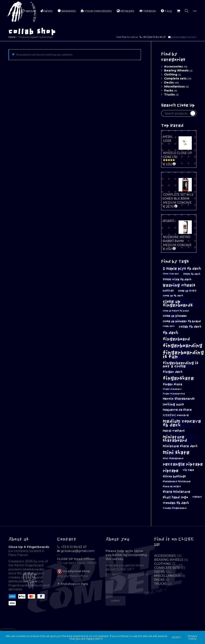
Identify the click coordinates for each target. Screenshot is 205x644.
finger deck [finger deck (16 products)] (173, 372)
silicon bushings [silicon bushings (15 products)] (174, 476)
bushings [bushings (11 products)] (168, 291)
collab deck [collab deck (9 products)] (169, 326)
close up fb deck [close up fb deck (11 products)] (173, 296)
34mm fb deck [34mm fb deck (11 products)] (192, 274)
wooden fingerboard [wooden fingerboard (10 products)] (175, 508)
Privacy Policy (192, 637)
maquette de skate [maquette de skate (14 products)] (177, 410)
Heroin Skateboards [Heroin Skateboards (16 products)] (179, 399)
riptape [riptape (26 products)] (171, 471)
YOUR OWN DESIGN (96, 11)
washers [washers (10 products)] (197, 497)
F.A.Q (166, 11)
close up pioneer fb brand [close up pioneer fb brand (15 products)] (182, 321)
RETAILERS (125, 11)
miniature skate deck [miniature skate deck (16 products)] (180, 446)
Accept (176, 637)
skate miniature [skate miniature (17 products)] (176, 492)
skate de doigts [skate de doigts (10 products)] (172, 486)
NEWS (46, 11)
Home (12, 37)
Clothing (171, 74)
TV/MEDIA (147, 11)
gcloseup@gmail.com (184, 37)
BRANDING (67, 11)
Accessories (173, 66)
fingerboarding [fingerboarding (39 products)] (183, 346)
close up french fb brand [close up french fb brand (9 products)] (176, 311)
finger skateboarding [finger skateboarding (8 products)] (174, 394)
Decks (169, 82)
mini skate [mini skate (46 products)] (176, 452)
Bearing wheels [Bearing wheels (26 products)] (179, 285)
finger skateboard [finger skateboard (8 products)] (172, 389)
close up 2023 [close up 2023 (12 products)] (187, 291)
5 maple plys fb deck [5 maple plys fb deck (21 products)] (182, 269)
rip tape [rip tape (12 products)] (188, 470)
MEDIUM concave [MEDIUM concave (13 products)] (176, 415)
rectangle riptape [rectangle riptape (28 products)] (183, 464)
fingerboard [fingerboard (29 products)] (176, 339)
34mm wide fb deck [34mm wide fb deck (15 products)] (177, 279)
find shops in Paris (74, 584)
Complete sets (175, 78)
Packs (169, 90)
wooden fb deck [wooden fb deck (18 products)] (176, 503)
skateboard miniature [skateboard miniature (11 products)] (177, 481)
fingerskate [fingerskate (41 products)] (178, 378)
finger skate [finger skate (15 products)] (172, 384)
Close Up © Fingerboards (29, 547)
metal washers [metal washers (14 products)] (174, 431)
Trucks (169, 94)
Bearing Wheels (176, 70)
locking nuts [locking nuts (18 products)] (173, 404)
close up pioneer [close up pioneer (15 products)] (175, 316)
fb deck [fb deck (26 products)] (171, 333)
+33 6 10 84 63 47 (74, 547)
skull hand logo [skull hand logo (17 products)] (175, 497)
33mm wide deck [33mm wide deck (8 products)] (171, 274)
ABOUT (28, 11)
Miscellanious (174, 86)
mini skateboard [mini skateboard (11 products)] (173, 458)
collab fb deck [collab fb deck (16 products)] (190, 327)
